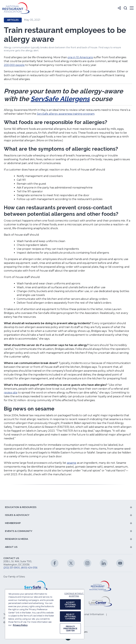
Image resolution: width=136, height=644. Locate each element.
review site (11, 393)
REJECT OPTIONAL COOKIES (70, 616)
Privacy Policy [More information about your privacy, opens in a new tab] (20, 625)
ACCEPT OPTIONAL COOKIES (70, 604)
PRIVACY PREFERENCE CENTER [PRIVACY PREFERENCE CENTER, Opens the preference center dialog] (70, 629)
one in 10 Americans (80, 57)
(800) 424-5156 (29, 568)
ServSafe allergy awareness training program (66, 114)
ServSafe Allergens (60, 99)
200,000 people (14, 65)
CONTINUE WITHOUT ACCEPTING (74, 595)
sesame (72, 463)
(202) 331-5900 (12, 568)
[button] (125, 8)
